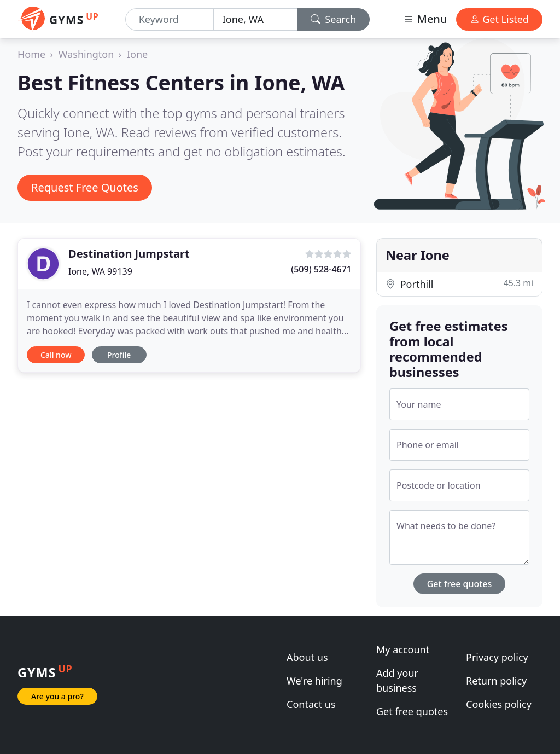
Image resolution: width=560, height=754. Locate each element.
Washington (86, 54)
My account (403, 649)
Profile (119, 355)
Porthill (459, 284)
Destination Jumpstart (129, 254)
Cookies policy (499, 704)
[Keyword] (170, 19)
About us (307, 657)
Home (31, 54)
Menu (425, 19)
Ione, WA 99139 (100, 271)
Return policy (496, 681)
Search (334, 19)
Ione (137, 54)
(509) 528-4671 (321, 269)
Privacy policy (497, 657)
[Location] (255, 19)
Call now (56, 355)
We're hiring (314, 681)
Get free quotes (460, 584)
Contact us (311, 704)
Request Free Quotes (85, 187)
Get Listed (499, 19)
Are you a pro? (57, 696)
